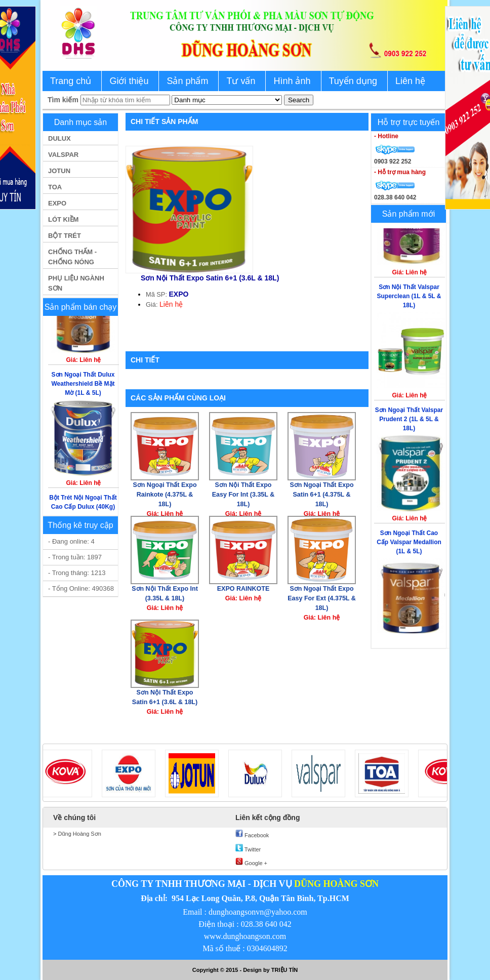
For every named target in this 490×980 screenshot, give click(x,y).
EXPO (57, 203)
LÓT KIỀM (63, 219)
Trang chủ (71, 81)
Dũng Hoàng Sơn (78, 834)
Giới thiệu (129, 81)
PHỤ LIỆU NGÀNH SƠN (76, 283)
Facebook (252, 834)
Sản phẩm (187, 81)
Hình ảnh (292, 81)
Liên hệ (410, 81)
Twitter (248, 848)
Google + (251, 862)
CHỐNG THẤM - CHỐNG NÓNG (72, 257)
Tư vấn (241, 81)
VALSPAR (63, 155)
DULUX (59, 138)
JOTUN (59, 171)
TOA (55, 187)
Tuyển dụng (353, 81)
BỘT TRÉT (65, 236)
